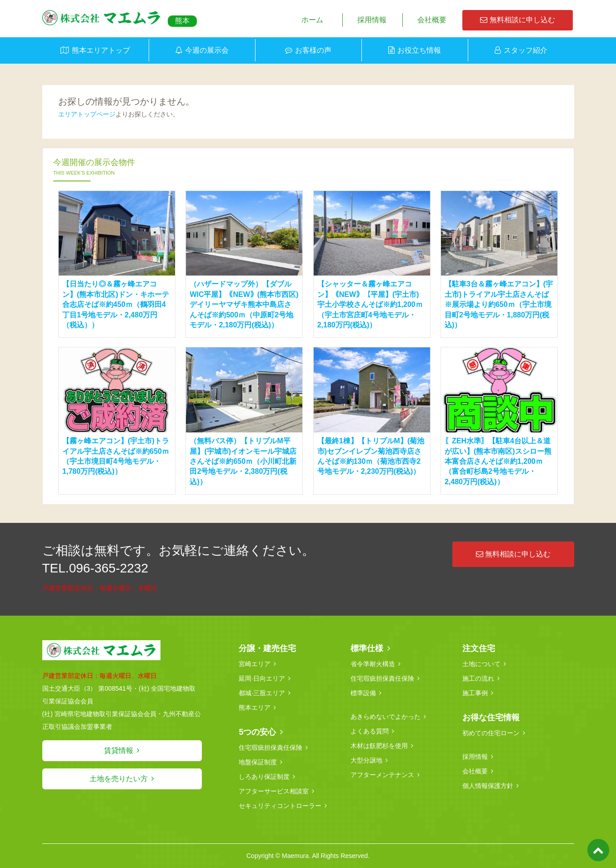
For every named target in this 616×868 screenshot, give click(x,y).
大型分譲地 (366, 760)
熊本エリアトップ (101, 50)
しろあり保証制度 (264, 777)
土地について (481, 664)
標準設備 (363, 693)
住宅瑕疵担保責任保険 (270, 748)
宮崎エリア (255, 664)
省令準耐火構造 (373, 664)
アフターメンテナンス (382, 775)
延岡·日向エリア (262, 678)
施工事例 (475, 693)
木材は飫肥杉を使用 (379, 746)
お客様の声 (313, 50)
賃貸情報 (119, 750)
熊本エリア (255, 707)
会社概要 (432, 20)
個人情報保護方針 (488, 786)
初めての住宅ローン (491, 733)
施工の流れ (478, 678)
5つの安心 (257, 732)
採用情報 (372, 20)
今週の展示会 (207, 50)
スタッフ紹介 (526, 50)
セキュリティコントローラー (280, 806)
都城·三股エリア (262, 693)
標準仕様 (367, 648)
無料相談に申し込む (517, 20)
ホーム (312, 20)
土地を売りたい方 (119, 779)
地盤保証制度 (258, 762)
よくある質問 (370, 731)
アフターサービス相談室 (274, 791)
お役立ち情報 (419, 50)
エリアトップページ (87, 114)
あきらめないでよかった (386, 717)
